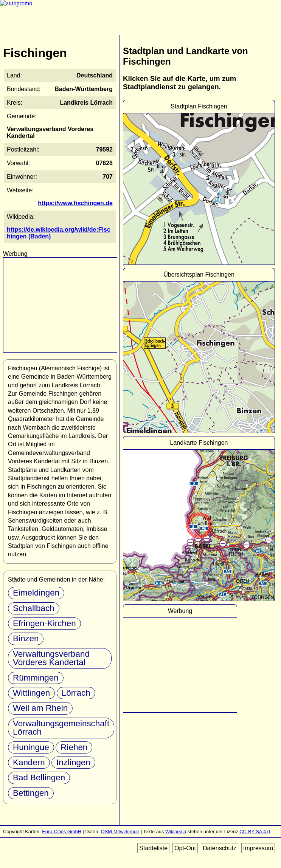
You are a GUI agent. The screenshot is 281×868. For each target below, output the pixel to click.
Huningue (31, 747)
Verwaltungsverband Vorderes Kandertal (51, 658)
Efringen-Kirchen (44, 623)
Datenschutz (220, 848)
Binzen (26, 638)
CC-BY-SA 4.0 (255, 832)
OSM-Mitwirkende (120, 832)
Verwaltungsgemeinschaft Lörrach (61, 728)
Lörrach (76, 693)
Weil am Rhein (40, 708)
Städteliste (153, 848)
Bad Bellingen (39, 777)
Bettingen (31, 793)
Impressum (258, 848)
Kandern (29, 762)
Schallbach (34, 608)
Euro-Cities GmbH (62, 832)
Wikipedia (176, 832)
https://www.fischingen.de (75, 203)
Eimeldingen (36, 593)
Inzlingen (73, 762)
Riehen (74, 747)
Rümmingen (36, 678)
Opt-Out (185, 848)
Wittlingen (31, 693)
